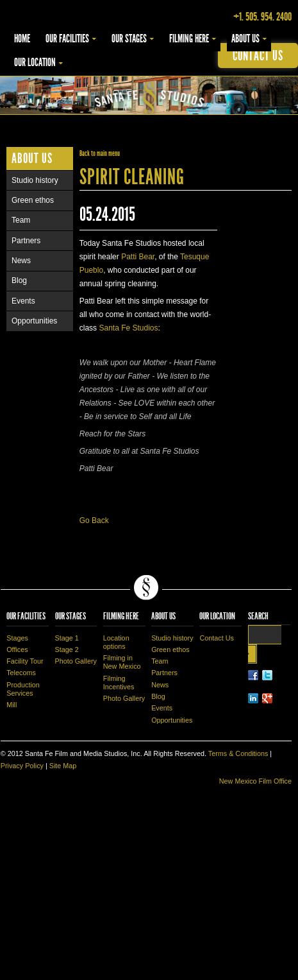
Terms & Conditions (238, 753)
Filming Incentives (119, 683)
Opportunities (34, 321)
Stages (17, 638)
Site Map (63, 766)
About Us (245, 39)
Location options (116, 642)
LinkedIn (253, 698)
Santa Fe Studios (128, 328)
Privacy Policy (22, 766)
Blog (19, 280)
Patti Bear (138, 257)
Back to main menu (100, 153)
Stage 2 (67, 649)
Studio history (35, 180)
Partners (26, 241)
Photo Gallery (76, 661)
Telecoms (21, 673)
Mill (12, 705)
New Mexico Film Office (255, 781)
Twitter (267, 675)
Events (23, 301)
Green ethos (33, 200)
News (21, 261)
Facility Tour (25, 661)
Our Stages (129, 39)
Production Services (23, 689)
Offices (17, 649)
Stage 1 (67, 638)
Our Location (35, 62)
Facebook (253, 675)
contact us (258, 56)
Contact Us (216, 638)
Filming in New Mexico (122, 662)
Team (21, 220)
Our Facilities (67, 39)
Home (22, 39)
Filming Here (189, 39)
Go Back (94, 520)
